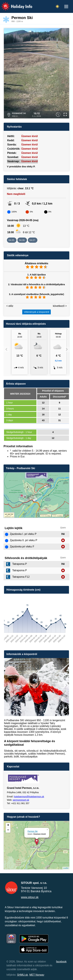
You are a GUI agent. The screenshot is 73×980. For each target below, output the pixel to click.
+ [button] (8, 825)
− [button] (8, 830)
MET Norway (37, 975)
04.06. (22, 240)
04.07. (33, 240)
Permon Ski (33, 831)
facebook (61, 962)
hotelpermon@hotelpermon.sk (29, 797)
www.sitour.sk (30, 897)
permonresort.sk (21, 800)
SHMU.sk (23, 975)
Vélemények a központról (36, 312)
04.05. (12, 240)
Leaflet (66, 868)
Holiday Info (14, 4)
